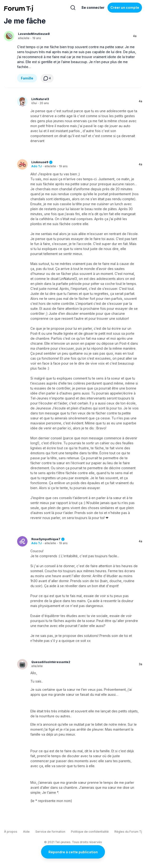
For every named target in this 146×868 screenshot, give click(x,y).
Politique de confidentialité (90, 832)
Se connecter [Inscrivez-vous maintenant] (93, 7)
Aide (26, 832)
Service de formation (50, 832)
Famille (27, 78)
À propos (11, 832)
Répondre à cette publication (73, 852)
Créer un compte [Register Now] (125, 7)
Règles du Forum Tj (128, 832)
